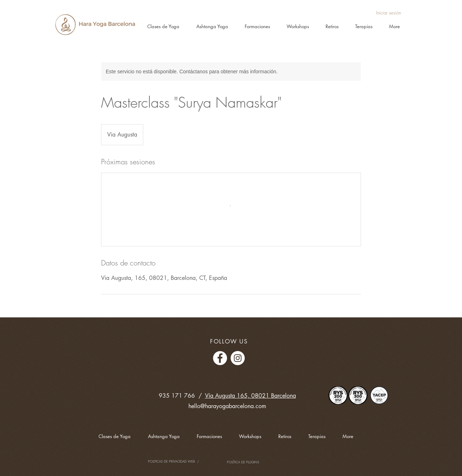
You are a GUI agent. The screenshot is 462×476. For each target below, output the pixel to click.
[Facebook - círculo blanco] (220, 358)
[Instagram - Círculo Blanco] (238, 358)
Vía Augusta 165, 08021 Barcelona (250, 396)
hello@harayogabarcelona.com (227, 406)
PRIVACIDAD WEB (182, 461)
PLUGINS (253, 462)
